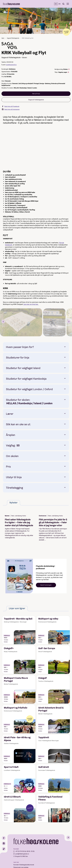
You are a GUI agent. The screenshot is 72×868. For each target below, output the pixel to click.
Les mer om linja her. (31, 304)
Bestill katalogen (46, 585)
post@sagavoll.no (11, 65)
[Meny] (68, 4)
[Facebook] (4, 838)
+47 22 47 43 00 (20, 851)
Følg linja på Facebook (11, 106)
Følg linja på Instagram (11, 109)
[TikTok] (4, 849)
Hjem (3, 38)
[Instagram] (4, 843)
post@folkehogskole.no (22, 854)
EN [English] (59, 4)
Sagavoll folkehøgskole (13, 38)
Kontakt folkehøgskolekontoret (24, 865)
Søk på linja (36, 94)
